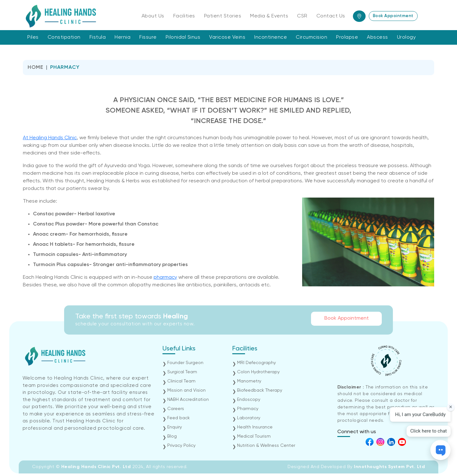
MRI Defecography (256, 363)
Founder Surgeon (185, 363)
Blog (172, 436)
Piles (33, 37)
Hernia (123, 37)
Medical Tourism (254, 436)
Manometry (249, 381)
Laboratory (249, 418)
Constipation (64, 37)
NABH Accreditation (188, 400)
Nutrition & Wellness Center (266, 446)
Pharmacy (248, 409)
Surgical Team (182, 372)
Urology (407, 37)
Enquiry (175, 427)
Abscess (378, 37)
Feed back (179, 418)
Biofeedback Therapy (260, 390)
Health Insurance (255, 427)
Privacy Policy (181, 446)
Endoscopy (249, 400)
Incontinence (271, 37)
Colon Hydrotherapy (258, 372)
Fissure (148, 37)
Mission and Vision (186, 390)
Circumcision (311, 37)
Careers (176, 409)
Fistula (98, 37)
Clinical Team (181, 381)
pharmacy (165, 277)
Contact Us (331, 16)
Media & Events (269, 16)
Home (36, 68)
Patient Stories (223, 16)
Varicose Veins (227, 37)
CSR (302, 16)
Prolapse (347, 37)
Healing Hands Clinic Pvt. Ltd (97, 467)
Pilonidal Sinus (183, 37)
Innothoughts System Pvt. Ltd (389, 467)
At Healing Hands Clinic (50, 138)
